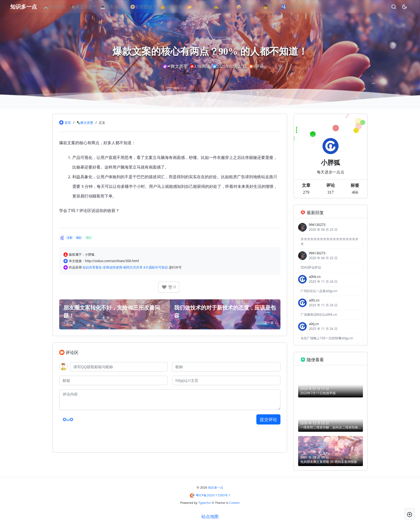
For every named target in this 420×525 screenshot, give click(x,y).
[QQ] (119, 367)
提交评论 (268, 419)
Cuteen (235, 503)
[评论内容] (170, 400)
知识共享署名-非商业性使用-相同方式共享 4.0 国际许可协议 (126, 267)
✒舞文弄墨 (85, 123)
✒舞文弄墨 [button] (88, 7)
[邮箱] (113, 380)
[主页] (226, 380)
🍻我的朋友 (254, 7)
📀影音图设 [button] (148, 7)
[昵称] (226, 367)
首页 (68, 123)
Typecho (205, 503)
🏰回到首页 (61, 7)
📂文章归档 (204, 7)
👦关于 (276, 7)
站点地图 (210, 516)
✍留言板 (229, 7)
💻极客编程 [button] (118, 7)
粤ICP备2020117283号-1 (213, 495)
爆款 (79, 238)
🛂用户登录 (299, 7)
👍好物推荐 (178, 7)
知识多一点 (216, 487)
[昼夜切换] (398, 7)
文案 (70, 238)
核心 (89, 238)
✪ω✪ (68, 419)
